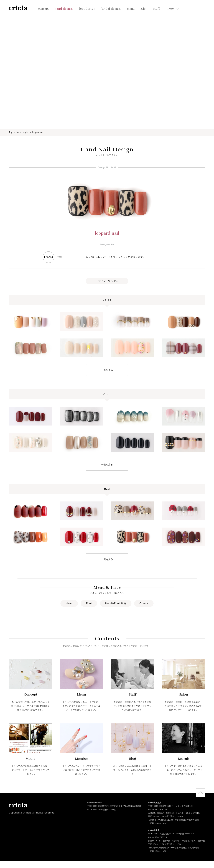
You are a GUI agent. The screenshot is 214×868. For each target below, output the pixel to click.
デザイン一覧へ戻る (107, 281)
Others (144, 603)
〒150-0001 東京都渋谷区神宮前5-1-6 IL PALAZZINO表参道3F (114, 806)
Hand (69, 603)
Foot (89, 603)
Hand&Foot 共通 (116, 603)
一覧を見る (107, 370)
